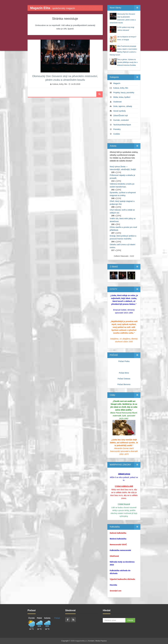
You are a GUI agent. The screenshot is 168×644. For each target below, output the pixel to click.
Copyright (65, 641)
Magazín (117, 83)
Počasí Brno (124, 373)
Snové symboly (120, 111)
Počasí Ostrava (124, 379)
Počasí (57, 618)
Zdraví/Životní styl (120, 115)
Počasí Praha (124, 361)
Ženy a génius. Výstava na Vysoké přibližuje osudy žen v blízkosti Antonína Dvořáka (127, 62)
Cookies (117, 134)
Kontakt (91, 641)
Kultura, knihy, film (60, 84)
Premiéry (117, 129)
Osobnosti (117, 102)
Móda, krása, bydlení (122, 97)
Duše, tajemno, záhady (123, 106)
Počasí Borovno (124, 384)
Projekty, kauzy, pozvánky (124, 93)
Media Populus (101, 641)
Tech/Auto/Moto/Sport (122, 125)
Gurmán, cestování (121, 120)
